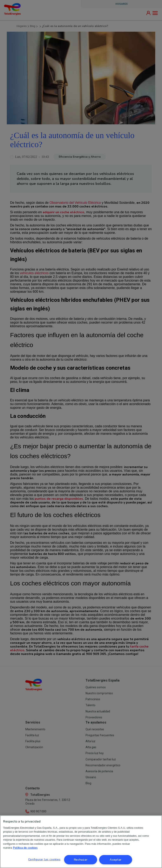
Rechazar (81, 860)
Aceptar (116, 860)
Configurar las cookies (44, 859)
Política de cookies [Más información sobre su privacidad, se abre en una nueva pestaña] (25, 848)
